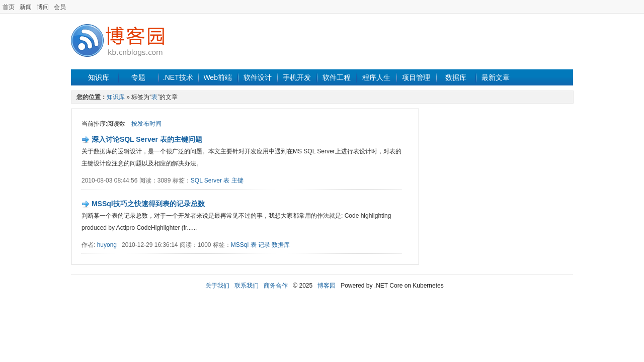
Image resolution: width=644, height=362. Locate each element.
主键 (237, 180)
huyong (107, 245)
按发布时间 (146, 124)
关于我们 (217, 286)
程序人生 (376, 77)
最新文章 (496, 77)
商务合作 (276, 286)
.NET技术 (178, 77)
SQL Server (206, 180)
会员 (60, 7)
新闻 (26, 7)
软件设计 (258, 77)
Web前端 (218, 77)
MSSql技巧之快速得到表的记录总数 (148, 204)
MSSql (240, 245)
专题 (138, 77)
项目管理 (416, 77)
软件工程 (337, 77)
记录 (264, 245)
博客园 (327, 286)
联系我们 (247, 286)
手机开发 (297, 77)
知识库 (99, 77)
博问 (43, 7)
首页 (9, 7)
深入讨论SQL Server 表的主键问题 (147, 139)
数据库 (456, 77)
